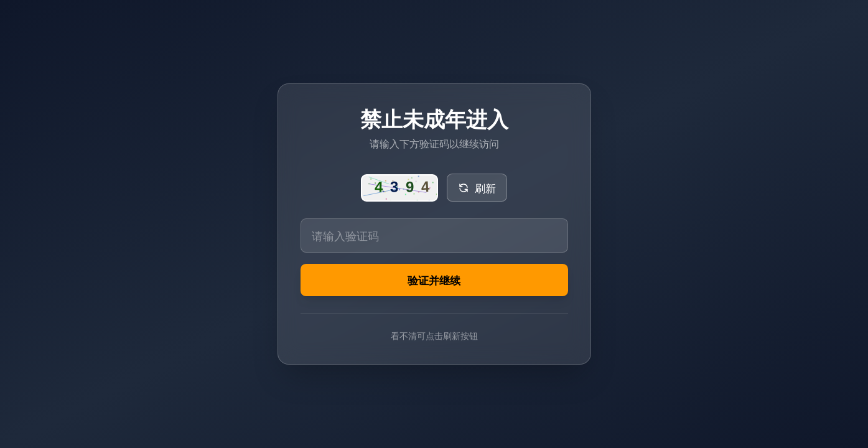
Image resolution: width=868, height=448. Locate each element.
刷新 (477, 187)
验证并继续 (434, 281)
